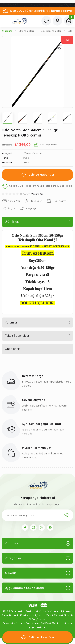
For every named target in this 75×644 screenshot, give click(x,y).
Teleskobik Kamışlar (35, 153)
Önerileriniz (12, 349)
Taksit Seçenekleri (17, 336)
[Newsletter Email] (37, 515)
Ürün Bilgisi (12, 222)
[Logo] (20, 21)
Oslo (27, 158)
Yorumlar (11, 322)
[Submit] (66, 515)
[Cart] (69, 21)
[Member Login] (57, 21)
